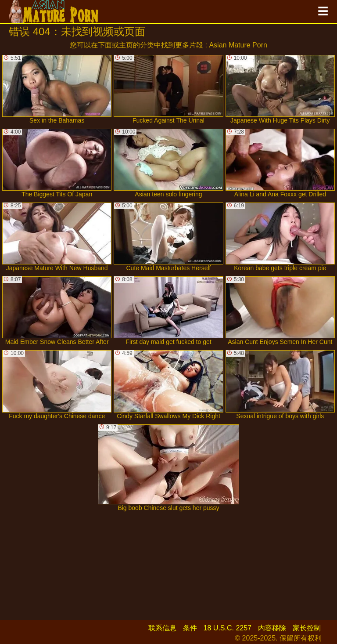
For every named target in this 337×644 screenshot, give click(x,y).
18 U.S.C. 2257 (228, 628)
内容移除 (272, 628)
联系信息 (162, 628)
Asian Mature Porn (238, 45)
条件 (190, 628)
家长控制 (307, 628)
